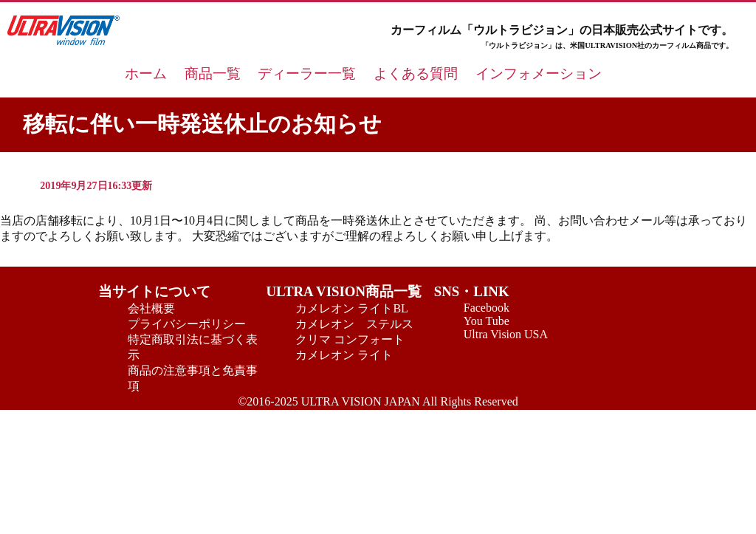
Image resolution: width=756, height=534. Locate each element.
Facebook (487, 308)
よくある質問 (416, 73)
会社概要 (151, 308)
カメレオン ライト (344, 355)
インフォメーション (539, 73)
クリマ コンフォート (350, 339)
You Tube (487, 321)
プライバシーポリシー (187, 324)
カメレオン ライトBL (351, 308)
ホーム (146, 73)
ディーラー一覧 (307, 73)
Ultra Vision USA (506, 334)
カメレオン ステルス (354, 324)
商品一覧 (213, 73)
